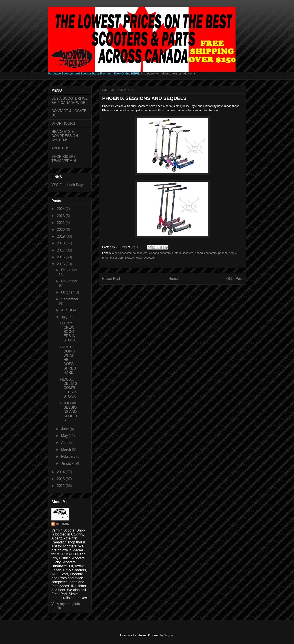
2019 (61, 236)
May (65, 436)
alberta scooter (122, 253)
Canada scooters (160, 253)
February (69, 456)
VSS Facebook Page (68, 185)
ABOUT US (60, 148)
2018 (61, 243)
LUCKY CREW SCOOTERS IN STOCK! (68, 332)
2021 (61, 223)
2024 (61, 209)
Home (173, 279)
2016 (61, 257)
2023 (61, 216)
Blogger (169, 635)
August (67, 310)
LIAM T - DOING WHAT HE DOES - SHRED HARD (68, 360)
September (70, 299)
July (65, 317)
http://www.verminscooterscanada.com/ (168, 73)
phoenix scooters (206, 253)
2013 (61, 479)
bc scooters (140, 253)
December (69, 270)
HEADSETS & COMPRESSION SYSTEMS (65, 136)
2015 (61, 264)
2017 (61, 250)
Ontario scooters (183, 253)
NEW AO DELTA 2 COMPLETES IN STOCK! (69, 388)
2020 (61, 230)
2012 (61, 486)
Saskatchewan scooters (139, 258)
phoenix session (112, 258)
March (67, 449)
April (65, 443)
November (69, 281)
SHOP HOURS (63, 123)
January (68, 463)
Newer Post (111, 279)
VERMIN (63, 524)
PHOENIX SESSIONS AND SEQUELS (69, 412)
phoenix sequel (228, 253)
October (68, 292)
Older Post (234, 279)
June (65, 429)
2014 (61, 472)
